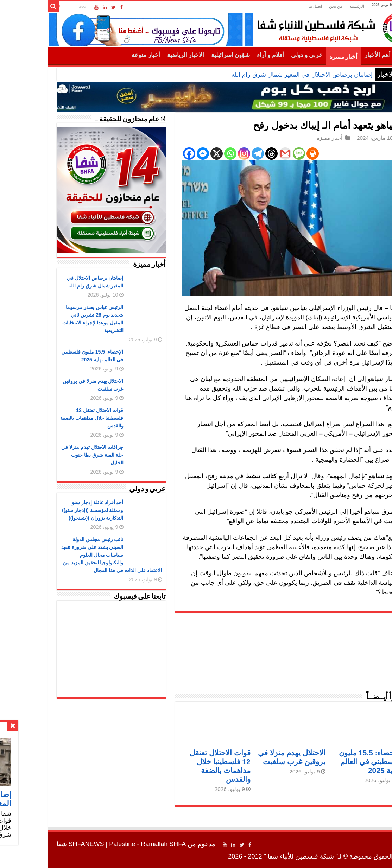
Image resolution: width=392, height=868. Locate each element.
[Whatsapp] (194, 154)
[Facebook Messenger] (167, 154)
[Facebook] (153, 154)
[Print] (277, 154)
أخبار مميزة (308, 57)
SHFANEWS (50, 844)
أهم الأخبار (342, 55)
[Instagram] (208, 154)
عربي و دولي (271, 55)
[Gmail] (249, 154)
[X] (181, 154)
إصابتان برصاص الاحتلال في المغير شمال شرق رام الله (266, 75)
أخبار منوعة (110, 55)
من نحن (300, 6)
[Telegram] (222, 154)
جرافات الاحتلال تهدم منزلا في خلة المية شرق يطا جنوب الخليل (56, 455)
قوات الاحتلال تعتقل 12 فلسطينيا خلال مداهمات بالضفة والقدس (56, 418)
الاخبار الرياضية (150, 55)
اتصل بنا (279, 6)
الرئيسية (321, 6)
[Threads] (236, 154)
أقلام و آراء (235, 55)
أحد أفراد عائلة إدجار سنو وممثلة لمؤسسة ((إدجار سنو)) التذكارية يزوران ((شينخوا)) (57, 510)
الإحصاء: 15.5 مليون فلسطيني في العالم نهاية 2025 (334, 762)
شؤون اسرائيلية (195, 55)
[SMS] (263, 154)
